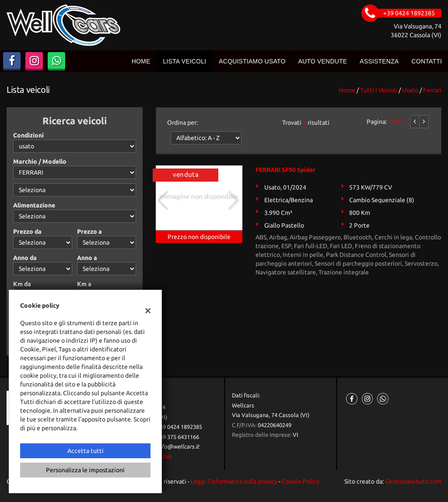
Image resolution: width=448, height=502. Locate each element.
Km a (84, 284)
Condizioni (28, 135)
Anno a (87, 258)
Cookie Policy (301, 481)
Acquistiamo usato (252, 61)
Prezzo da (27, 232)
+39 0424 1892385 (179, 427)
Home (141, 61)
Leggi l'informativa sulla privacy (234, 481)
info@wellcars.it (178, 447)
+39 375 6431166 (178, 437)
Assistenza (379, 61)
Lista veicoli (184, 61)
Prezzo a (89, 232)
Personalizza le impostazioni (85, 470)
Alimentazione (34, 205)
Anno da (25, 258)
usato (410, 90)
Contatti (427, 61)
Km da (22, 284)
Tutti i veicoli (379, 90)
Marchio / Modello (40, 161)
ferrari (432, 90)
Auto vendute (323, 61)
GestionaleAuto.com (413, 481)
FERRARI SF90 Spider (285, 170)
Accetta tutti (86, 451)
